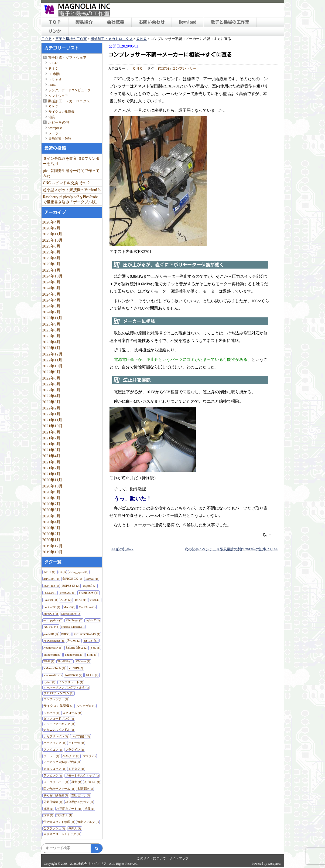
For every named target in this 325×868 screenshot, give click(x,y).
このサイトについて (151, 858)
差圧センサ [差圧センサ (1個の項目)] (81, 795)
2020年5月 (52, 516)
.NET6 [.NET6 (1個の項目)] (49, 572)
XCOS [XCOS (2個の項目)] (92, 675)
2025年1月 (52, 270)
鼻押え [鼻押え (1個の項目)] (75, 828)
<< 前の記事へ (122, 549)
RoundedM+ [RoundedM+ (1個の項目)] (53, 647)
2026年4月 (52, 222)
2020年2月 (52, 534)
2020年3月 (52, 528)
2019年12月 (53, 546)
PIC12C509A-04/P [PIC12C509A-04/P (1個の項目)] (87, 634)
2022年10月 (53, 366)
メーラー (55, 133)
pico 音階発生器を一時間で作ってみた (71, 173)
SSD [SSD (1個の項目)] (95, 647)
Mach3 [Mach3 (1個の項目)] (69, 607)
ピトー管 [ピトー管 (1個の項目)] (76, 743)
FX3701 (164, 68)
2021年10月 (53, 426)
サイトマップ (179, 858)
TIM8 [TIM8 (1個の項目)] (49, 661)
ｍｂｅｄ (55, 79)
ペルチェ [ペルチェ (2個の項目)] (71, 756)
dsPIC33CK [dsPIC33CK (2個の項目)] (72, 579)
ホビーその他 (59, 122)
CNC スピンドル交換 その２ (67, 183)
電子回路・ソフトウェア (67, 58)
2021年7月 (52, 438)
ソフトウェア (58, 96)
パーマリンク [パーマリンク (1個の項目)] (54, 743)
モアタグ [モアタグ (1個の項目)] (76, 769)
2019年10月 (53, 552)
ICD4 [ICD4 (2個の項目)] (66, 600)
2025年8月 (52, 246)
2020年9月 (52, 492)
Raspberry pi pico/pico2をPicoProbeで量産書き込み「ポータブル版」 (71, 199)
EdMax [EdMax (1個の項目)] (92, 579)
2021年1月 (52, 474)
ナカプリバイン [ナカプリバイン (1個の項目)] (56, 736)
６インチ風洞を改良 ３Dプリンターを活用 (71, 161)
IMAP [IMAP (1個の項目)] (81, 600)
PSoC (52, 85)
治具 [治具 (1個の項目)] (89, 809)
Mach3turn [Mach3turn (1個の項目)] (87, 607)
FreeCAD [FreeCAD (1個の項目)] (68, 593)
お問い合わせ (152, 22)
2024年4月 (52, 300)
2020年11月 (52, 480)
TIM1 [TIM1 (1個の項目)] (92, 655)
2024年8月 (52, 282)
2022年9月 (52, 372)
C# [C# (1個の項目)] (62, 572)
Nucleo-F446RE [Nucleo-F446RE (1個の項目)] (73, 627)
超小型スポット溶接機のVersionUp (72, 190)
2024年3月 (52, 306)
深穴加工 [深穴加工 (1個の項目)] (64, 815)
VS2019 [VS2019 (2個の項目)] (76, 668)
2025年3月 (52, 264)
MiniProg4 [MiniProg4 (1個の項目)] (74, 620)
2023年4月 (52, 342)
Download (188, 22)
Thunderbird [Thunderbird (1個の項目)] (74, 655)
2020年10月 (53, 486)
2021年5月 (52, 450)
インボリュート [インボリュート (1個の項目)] (71, 682)
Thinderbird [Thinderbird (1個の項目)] (52, 655)
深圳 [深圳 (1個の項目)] (48, 815)
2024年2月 (52, 312)
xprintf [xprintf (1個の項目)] (49, 682)
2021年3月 (52, 462)
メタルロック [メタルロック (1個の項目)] (54, 769)
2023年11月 (52, 318)
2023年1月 (52, 348)
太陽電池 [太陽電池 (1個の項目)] (85, 789)
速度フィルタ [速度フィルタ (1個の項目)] (88, 822)
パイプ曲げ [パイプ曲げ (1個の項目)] (81, 736)
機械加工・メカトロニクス (69, 101)
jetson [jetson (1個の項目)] (95, 600)
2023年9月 (52, 324)
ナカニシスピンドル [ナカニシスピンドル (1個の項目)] (59, 730)
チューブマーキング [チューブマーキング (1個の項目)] (59, 724)
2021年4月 (52, 456)
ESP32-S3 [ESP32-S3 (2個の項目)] (71, 586)
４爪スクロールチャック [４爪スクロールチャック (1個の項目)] (62, 834)
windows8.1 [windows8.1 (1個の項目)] (52, 675)
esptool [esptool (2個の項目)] (90, 586)
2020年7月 (52, 504)
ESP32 (53, 63)
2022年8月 (52, 378)
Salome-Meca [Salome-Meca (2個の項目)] (76, 647)
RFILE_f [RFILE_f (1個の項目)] (91, 640)
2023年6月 (52, 330)
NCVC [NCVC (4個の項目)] (51, 627)
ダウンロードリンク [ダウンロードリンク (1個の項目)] (59, 718)
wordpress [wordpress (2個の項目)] (74, 675)
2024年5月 (52, 294)
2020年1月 (52, 540)
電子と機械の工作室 (230, 22)
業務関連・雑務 (60, 139)
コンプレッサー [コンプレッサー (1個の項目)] (56, 699)
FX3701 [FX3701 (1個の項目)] (50, 600)
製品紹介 (84, 22)
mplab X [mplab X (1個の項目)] (93, 620)
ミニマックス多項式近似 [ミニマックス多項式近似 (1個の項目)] (62, 762)
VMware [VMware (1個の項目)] (83, 661)
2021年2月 (52, 468)
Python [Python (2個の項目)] (74, 640)
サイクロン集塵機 (61, 112)
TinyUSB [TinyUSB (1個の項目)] (65, 661)
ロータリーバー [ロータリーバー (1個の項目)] (56, 782)
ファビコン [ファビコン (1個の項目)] (53, 750)
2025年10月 (53, 240)
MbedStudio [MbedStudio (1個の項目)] (70, 613)
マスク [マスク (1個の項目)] (89, 756)
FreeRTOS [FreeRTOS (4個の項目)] (88, 593)
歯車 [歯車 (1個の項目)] (48, 809)
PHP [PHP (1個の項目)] (66, 634)
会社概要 (116, 22)
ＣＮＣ (53, 106)
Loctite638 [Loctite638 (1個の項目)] (52, 607)
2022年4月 (52, 396)
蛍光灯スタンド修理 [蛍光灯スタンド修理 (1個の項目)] (59, 822)
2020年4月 (52, 522)
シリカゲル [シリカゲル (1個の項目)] (86, 706)
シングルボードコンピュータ (70, 90)
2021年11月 (52, 420)
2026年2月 (52, 228)
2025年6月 (52, 252)
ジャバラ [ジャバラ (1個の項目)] (51, 713)
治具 (52, 117)
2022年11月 (52, 360)
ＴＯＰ (55, 22)
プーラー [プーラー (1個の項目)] (51, 756)
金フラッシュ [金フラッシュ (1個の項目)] (54, 828)
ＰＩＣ (53, 69)
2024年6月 (52, 288)
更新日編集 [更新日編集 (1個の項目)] (53, 802)
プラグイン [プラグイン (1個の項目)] (75, 750)
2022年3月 (52, 402)
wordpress (55, 128)
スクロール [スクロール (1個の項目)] (72, 713)
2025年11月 (52, 234)
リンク (55, 31)
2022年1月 (52, 414)
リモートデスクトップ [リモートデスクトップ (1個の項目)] (82, 775)
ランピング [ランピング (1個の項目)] (53, 775)
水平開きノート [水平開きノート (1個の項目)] (69, 809)
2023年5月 (52, 336)
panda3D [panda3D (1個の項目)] (51, 634)
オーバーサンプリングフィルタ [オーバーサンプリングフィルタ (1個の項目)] (66, 687)
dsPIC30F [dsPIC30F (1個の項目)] (51, 579)
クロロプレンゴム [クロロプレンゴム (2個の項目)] (58, 693)
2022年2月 (52, 408)
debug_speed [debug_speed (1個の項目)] (79, 572)
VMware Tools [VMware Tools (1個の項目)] (54, 668)
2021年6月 (52, 444)
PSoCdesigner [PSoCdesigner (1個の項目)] (54, 640)
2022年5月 (52, 390)
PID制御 (54, 74)
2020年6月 (52, 510)
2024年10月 (53, 276)
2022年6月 (52, 384)
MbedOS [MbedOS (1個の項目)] (51, 613)
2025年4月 (52, 258)
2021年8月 (52, 432)
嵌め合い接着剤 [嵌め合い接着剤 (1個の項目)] (56, 795)
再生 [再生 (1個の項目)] (76, 782)
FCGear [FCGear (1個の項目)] (50, 593)
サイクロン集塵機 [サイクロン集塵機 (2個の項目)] (58, 706)
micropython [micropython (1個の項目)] (53, 620)
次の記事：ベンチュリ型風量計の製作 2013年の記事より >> (231, 549)
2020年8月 (52, 498)
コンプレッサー (184, 68)
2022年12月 (53, 354)
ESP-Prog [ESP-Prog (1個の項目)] (51, 586)
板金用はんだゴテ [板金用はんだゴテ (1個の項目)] (79, 802)
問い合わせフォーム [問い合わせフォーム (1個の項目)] (59, 789)
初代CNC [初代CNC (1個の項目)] (92, 782)
